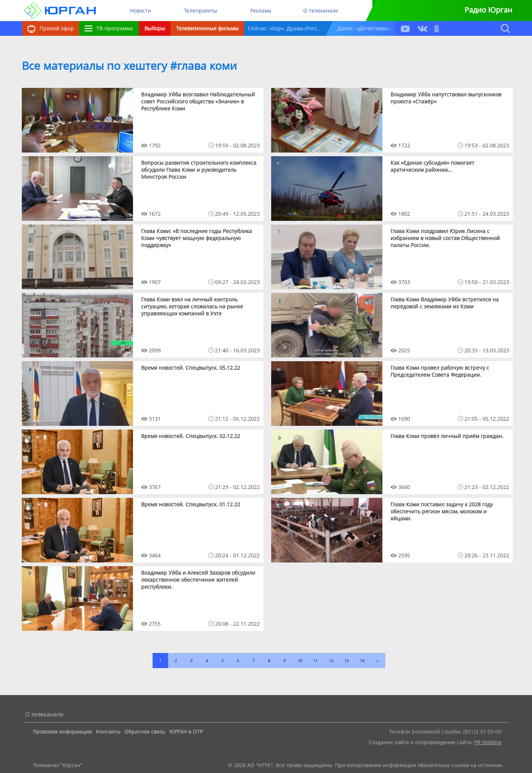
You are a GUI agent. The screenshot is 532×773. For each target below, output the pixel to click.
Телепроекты (201, 11)
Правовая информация (62, 731)
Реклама (261, 11)
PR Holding (488, 742)
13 (347, 661)
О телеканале (321, 11)
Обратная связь (145, 731)
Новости (141, 11)
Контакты (108, 731)
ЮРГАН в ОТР (186, 731)
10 (300, 661)
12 (331, 661)
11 (316, 661)
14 (362, 661)
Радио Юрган (488, 10)
